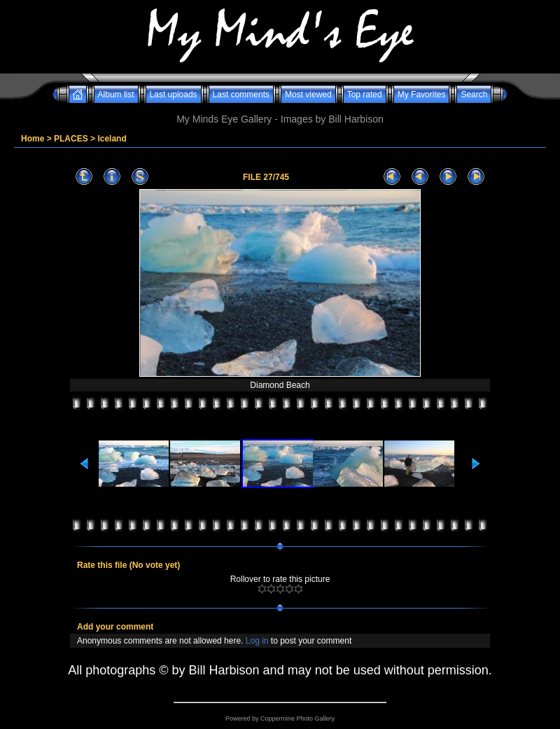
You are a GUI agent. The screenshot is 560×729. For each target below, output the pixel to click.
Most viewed (308, 95)
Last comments (241, 95)
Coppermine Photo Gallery (297, 718)
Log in (257, 641)
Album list (116, 95)
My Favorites (422, 95)
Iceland (112, 139)
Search (474, 95)
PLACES (71, 139)
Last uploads (174, 95)
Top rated (365, 95)
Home (33, 139)
